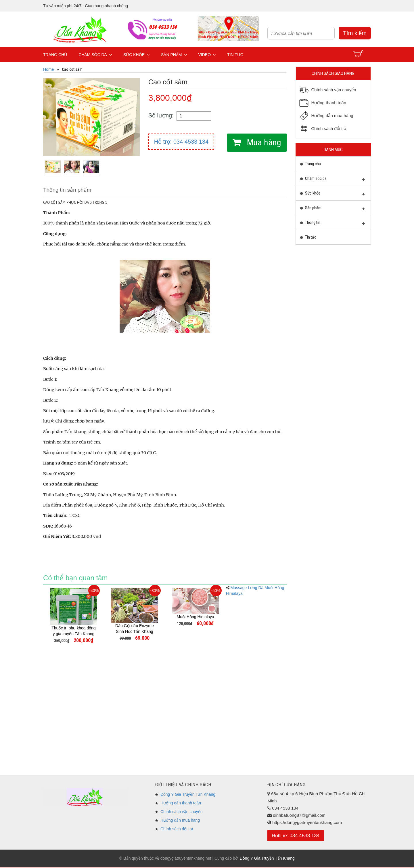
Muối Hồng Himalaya (195, 617)
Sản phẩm (174, 55)
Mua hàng (263, 142)
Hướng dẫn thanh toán (181, 804)
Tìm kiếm (355, 33)
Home (48, 69)
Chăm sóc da (95, 55)
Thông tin (333, 224)
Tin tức (235, 55)
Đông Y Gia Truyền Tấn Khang (188, 795)
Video (207, 55)
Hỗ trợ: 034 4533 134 (181, 142)
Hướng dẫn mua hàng (180, 821)
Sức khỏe (136, 55)
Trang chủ (55, 55)
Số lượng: (161, 115)
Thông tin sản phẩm (69, 190)
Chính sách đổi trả (177, 829)
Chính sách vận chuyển (182, 812)
